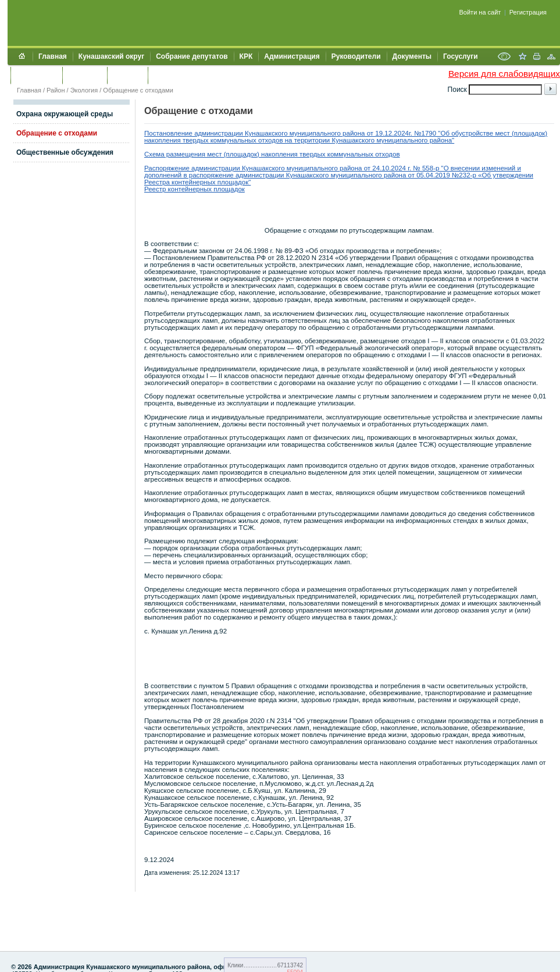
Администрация (292, 56)
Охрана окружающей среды (65, 114)
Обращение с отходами (138, 90)
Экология (84, 90)
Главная (53, 56)
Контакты (85, 75)
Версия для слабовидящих (504, 74)
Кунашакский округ (111, 56)
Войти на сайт (480, 12)
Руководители (356, 56)
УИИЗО (165, 75)
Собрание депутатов (192, 56)
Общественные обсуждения (65, 152)
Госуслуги (461, 56)
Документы (412, 56)
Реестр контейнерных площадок (195, 189)
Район (56, 90)
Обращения (36, 75)
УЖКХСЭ (127, 75)
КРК (246, 56)
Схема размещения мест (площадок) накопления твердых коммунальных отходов (272, 154)
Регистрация (528, 12)
